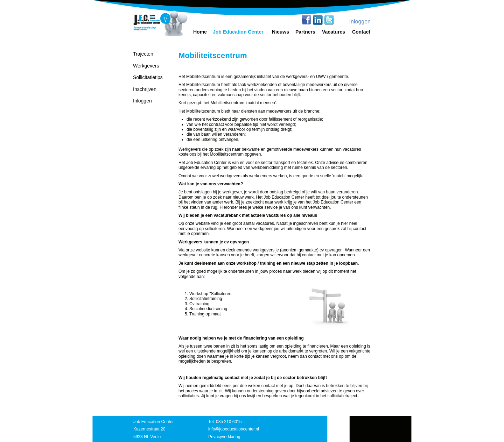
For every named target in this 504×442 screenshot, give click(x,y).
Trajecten (143, 54)
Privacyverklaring (224, 437)
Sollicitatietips (148, 77)
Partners (305, 32)
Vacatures (334, 32)
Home (200, 32)
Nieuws (281, 32)
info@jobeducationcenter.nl (234, 429)
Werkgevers (146, 66)
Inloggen (360, 22)
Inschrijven (145, 89)
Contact (361, 32)
